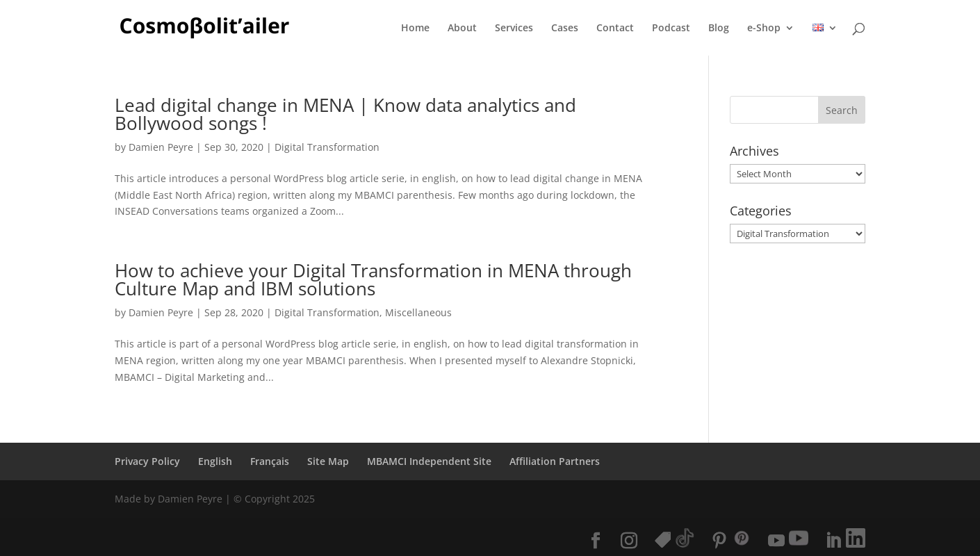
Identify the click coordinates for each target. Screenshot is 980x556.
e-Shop (764, 28)
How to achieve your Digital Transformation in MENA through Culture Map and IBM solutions (373, 279)
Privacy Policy (147, 461)
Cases (565, 28)
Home (415, 28)
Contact (615, 28)
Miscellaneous (418, 312)
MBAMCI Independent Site (429, 461)
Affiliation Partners (555, 461)
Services (514, 28)
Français (270, 461)
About (462, 28)
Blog (719, 28)
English (215, 461)
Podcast (671, 28)
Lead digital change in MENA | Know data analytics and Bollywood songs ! (345, 114)
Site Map (328, 461)
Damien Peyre (161, 147)
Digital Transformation (327, 147)
